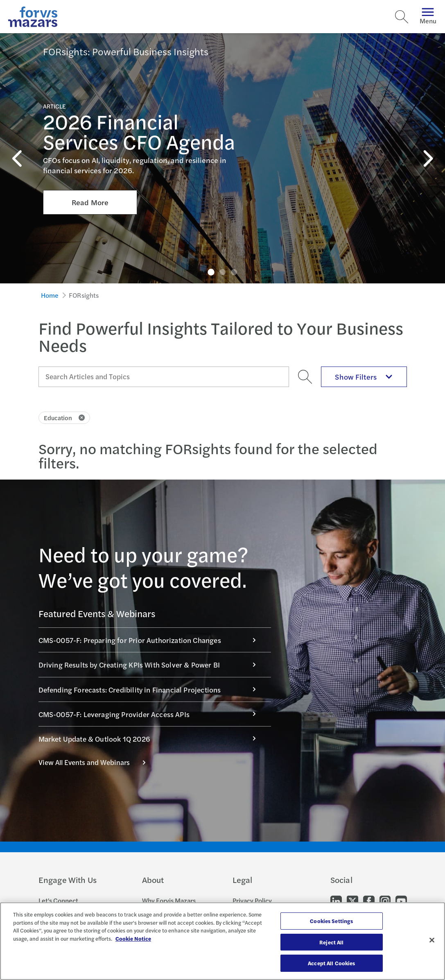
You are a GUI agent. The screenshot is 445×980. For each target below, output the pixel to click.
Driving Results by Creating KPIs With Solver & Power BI (151, 664)
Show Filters (364, 377)
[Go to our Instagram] (385, 901)
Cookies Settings (331, 921)
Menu (428, 17)
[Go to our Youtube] (401, 901)
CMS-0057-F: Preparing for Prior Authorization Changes (151, 640)
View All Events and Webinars (96, 762)
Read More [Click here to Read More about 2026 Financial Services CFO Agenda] (90, 173)
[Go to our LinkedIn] (336, 901)
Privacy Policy (252, 900)
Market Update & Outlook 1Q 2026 (151, 739)
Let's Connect (58, 900)
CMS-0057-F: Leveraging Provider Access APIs (151, 714)
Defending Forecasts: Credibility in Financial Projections (151, 689)
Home (50, 295)
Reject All (331, 942)
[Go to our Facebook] (369, 901)
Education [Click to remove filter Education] (64, 418)
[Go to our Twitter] (352, 901)
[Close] (432, 940)
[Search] (402, 17)
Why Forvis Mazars (169, 900)
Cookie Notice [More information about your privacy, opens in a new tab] (133, 938)
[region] (222, 941)
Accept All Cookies (331, 963)
